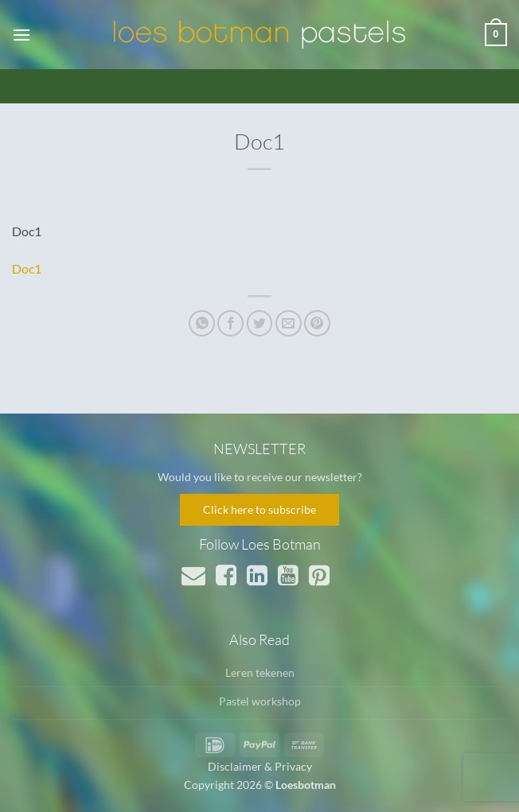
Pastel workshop (260, 701)
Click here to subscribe (259, 509)
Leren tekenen (260, 672)
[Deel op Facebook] (230, 323)
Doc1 (27, 268)
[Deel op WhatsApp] (202, 323)
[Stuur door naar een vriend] (289, 323)
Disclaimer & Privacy (260, 766)
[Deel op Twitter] (260, 323)
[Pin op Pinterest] (317, 323)
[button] (21, 35)
